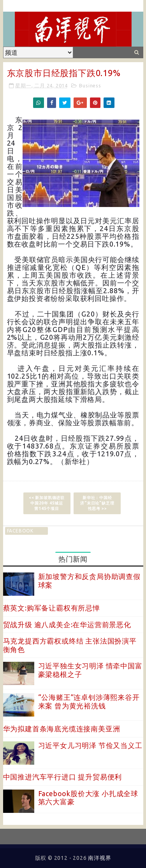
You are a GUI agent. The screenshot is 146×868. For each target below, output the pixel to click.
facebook (20, 531)
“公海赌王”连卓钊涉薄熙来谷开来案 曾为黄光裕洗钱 (89, 701)
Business (90, 85)
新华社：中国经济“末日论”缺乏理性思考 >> (97, 503)
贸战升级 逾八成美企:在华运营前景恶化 (67, 624)
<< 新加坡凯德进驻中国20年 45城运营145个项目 (47, 503)
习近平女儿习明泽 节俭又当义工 (90, 745)
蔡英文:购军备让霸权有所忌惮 (52, 608)
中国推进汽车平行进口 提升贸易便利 (63, 777)
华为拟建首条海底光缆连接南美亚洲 (62, 729)
